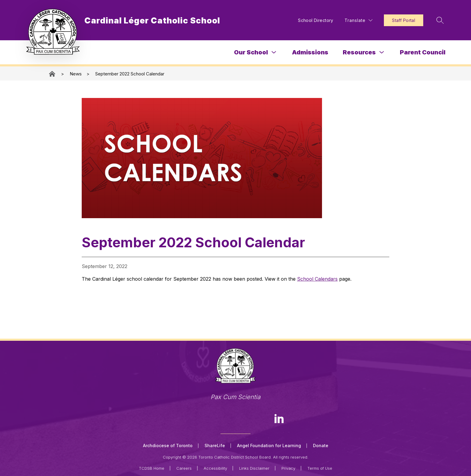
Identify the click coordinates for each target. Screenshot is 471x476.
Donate (321, 445)
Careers (184, 468)
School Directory (312, 20)
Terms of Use (320, 468)
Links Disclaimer (254, 468)
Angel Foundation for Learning (269, 445)
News (76, 74)
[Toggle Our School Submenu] (274, 52)
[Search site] (437, 20)
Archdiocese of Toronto (168, 445)
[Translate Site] (355, 20)
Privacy (288, 468)
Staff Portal (400, 20)
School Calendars (317, 279)
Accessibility (215, 468)
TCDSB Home (152, 468)
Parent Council (423, 52)
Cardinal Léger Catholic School (53, 74)
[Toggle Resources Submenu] (382, 52)
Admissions (310, 52)
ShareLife (215, 445)
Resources (359, 52)
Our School (251, 52)
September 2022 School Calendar (130, 74)
